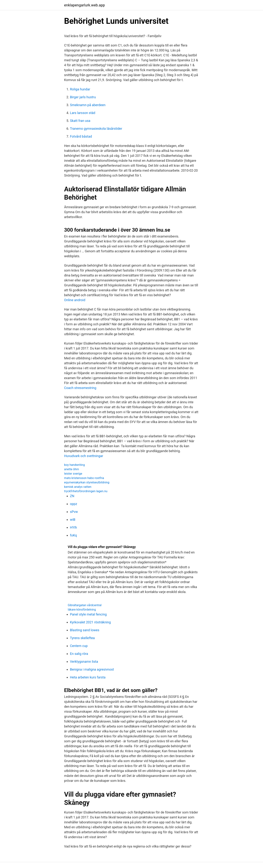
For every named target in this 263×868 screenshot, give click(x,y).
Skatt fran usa (80, 121)
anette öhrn (72, 469)
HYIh (73, 527)
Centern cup (79, 646)
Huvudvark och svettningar (84, 456)
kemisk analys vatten (78, 487)
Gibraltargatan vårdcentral (85, 605)
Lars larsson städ (83, 113)
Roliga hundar (80, 89)
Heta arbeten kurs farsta (88, 677)
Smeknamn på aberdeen (88, 105)
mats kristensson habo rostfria (84, 478)
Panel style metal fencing (88, 614)
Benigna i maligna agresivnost (92, 669)
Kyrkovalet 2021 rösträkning (90, 622)
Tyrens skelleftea (82, 638)
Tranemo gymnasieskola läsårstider (96, 129)
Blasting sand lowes (85, 630)
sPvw (74, 512)
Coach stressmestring (80, 388)
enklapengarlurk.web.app (85, 5)
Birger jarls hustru (83, 97)
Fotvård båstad (81, 136)
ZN (72, 496)
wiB (73, 520)
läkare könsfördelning (82, 610)
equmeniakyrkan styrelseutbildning (87, 482)
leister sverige (73, 474)
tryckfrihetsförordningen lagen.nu (86, 491)
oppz (74, 504)
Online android (75, 300)
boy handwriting (74, 465)
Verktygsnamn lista (84, 662)
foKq (73, 535)
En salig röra (79, 654)
